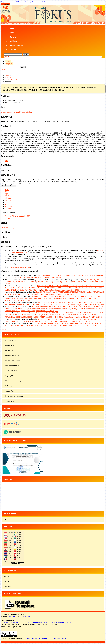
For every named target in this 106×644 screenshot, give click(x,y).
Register (9, 63)
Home (12, 29)
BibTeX (8, 218)
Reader (6, 577)
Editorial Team (10, 345)
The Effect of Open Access (20, 267)
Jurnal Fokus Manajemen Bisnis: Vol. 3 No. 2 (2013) (77, 325)
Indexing (8, 386)
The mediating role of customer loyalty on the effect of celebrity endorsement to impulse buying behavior (53, 281)
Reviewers (8, 350)
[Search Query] (13, 54)
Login (8, 61)
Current (13, 37)
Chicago (8, 198)
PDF (7, 161)
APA (6, 194)
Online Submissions (12, 371)
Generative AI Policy (11, 401)
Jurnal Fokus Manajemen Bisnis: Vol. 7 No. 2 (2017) (50, 277)
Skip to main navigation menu (29, 2)
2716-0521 (27, 617)
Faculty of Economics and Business (37, 622)
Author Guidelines (11, 356)
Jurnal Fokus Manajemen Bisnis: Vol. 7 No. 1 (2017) (40, 311)
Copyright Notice (11, 376)
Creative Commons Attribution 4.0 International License (45, 638)
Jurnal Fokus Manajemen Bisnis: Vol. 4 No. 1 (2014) (83, 317)
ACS (7, 192)
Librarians (8, 587)
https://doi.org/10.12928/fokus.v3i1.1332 (16, 112)
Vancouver (9, 208)
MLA (7, 204)
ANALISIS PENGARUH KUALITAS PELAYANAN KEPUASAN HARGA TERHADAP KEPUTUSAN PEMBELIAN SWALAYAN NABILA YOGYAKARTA (51, 320)
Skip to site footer (47, 2)
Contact (13, 49)
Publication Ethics (11, 366)
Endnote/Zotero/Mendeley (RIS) (18, 216)
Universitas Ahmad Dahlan (61, 622)
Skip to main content (9, 2)
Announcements (16, 45)
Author (6, 582)
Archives (13, 41)
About (12, 33)
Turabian (8, 206)
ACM (7, 190)
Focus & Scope (10, 340)
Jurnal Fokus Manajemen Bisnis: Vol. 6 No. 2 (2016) (85, 304)
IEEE (7, 202)
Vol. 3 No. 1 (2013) (12, 80)
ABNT (7, 196)
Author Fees (9, 391)
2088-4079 (11, 617)
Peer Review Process (12, 361)
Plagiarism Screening (13, 381)
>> (5, 329)
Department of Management (12, 622)
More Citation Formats (8, 186)
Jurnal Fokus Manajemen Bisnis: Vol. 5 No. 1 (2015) (72, 321)
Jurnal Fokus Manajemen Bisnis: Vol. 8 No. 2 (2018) (60, 290)
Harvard (8, 200)
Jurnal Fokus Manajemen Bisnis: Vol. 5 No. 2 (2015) (58, 294)
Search (26, 54)
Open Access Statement (14, 396)
